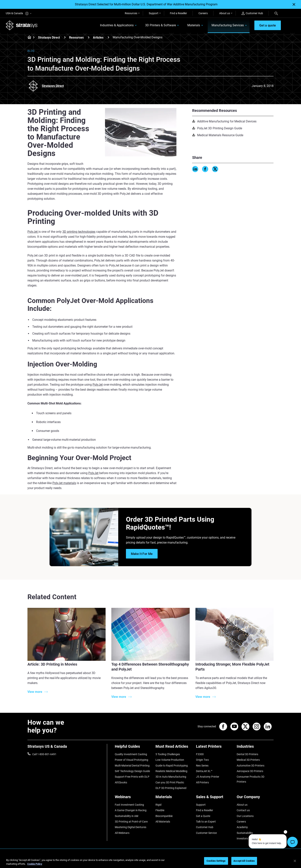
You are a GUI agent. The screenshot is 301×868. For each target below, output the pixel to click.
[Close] (294, 4)
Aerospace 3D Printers (250, 771)
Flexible (160, 810)
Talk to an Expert (206, 822)
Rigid (158, 805)
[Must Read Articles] (174, 748)
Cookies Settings (216, 861)
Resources (131, 13)
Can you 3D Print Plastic (170, 782)
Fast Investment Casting (129, 805)
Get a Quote (203, 816)
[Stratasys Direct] (65, 37)
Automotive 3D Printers (251, 766)
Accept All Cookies (244, 861)
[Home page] (28, 38)
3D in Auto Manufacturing (171, 777)
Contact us (243, 810)
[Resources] (89, 37)
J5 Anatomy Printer (208, 777)
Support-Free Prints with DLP (132, 777)
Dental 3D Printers (247, 754)
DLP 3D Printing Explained (171, 788)
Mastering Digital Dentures (131, 827)
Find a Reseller (178, 13)
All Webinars (122, 833)
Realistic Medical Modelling (171, 771)
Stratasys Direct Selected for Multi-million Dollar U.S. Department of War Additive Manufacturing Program (146, 4)
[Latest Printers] (214, 748)
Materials (193, 25)
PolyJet (33, 232)
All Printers (202, 782)
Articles (98, 38)
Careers (203, 13)
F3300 (200, 754)
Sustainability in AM (127, 816)
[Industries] (255, 748)
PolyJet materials (64, 483)
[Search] (276, 13)
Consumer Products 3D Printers (251, 779)
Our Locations (245, 816)
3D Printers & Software (160, 25)
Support (154, 13)
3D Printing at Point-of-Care (131, 822)
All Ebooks (121, 782)
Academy (242, 827)
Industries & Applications (117, 25)
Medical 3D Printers (248, 760)
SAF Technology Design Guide (132, 771)
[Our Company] (255, 798)
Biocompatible (164, 816)
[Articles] (108, 37)
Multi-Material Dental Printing (132, 766)
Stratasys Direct (49, 38)
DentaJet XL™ (204, 771)
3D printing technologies (79, 232)
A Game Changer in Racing (131, 810)
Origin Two (202, 760)
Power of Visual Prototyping (131, 760)
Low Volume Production (170, 760)
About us (225, 13)
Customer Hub (252, 13)
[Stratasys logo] (22, 25)
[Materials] (174, 798)
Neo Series (202, 766)
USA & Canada (19, 14)
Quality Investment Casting (131, 754)
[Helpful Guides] (133, 748)
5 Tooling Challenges (168, 754)
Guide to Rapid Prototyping (172, 766)
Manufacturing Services (227, 25)
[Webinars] (133, 798)
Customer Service (206, 833)
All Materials (163, 822)
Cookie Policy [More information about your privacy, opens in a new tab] (35, 864)
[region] (150, 861)
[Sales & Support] (214, 798)
